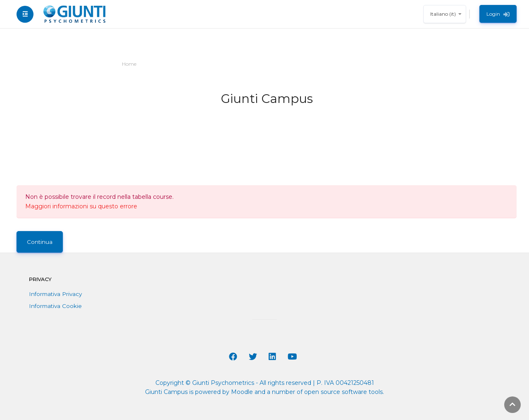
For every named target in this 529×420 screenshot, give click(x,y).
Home (129, 64)
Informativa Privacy (55, 294)
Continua (40, 242)
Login (498, 14)
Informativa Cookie (55, 306)
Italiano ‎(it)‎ (443, 14)
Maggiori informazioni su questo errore (81, 206)
